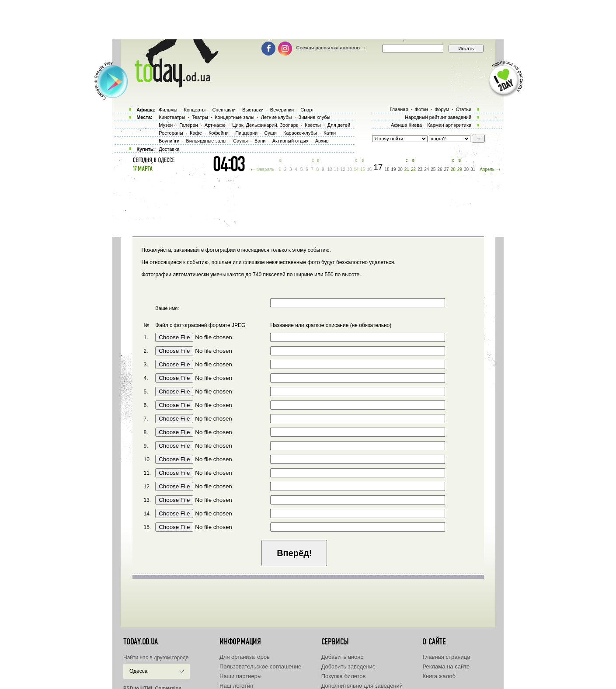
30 (466, 169)
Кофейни (219, 133)
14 (356, 169)
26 (440, 169)
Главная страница (446, 657)
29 (460, 169)
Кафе (196, 133)
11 (336, 169)
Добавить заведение (348, 666)
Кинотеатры (172, 117)
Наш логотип (236, 686)
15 (363, 169)
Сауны (240, 141)
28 (453, 169)
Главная (399, 109)
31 (473, 169)
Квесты (313, 125)
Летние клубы (277, 117)
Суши (270, 133)
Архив (322, 141)
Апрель (487, 169)
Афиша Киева (406, 125)
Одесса (138, 671)
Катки (330, 133)
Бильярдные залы (206, 141)
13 (350, 169)
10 (329, 169)
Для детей (339, 125)
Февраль (266, 169)
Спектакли (224, 110)
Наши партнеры (240, 676)
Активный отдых (291, 141)
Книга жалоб (439, 676)
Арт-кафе (215, 125)
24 (426, 169)
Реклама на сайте (446, 666)
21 (407, 169)
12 (343, 169)
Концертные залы (234, 117)
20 (400, 169)
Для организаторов (245, 657)
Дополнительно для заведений (362, 686)
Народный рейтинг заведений (438, 117)
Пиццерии (246, 133)
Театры (200, 117)
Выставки (253, 110)
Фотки (421, 109)
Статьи (464, 109)
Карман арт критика (449, 125)
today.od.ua (141, 642)
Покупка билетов (344, 676)
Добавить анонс (342, 657)
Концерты (195, 110)
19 (394, 169)
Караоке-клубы (300, 133)
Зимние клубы (315, 117)
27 (447, 169)
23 (420, 169)
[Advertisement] (308, 20)
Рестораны (171, 133)
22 (413, 169)
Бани (260, 141)
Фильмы (168, 110)
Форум (442, 109)
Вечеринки (282, 110)
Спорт (307, 110)
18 (387, 169)
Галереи (188, 125)
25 (433, 169)
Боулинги (169, 141)
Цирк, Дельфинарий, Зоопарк (265, 125)
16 (369, 169)
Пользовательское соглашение (260, 666)
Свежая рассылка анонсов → (331, 48)
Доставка (169, 149)
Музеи (166, 125)
